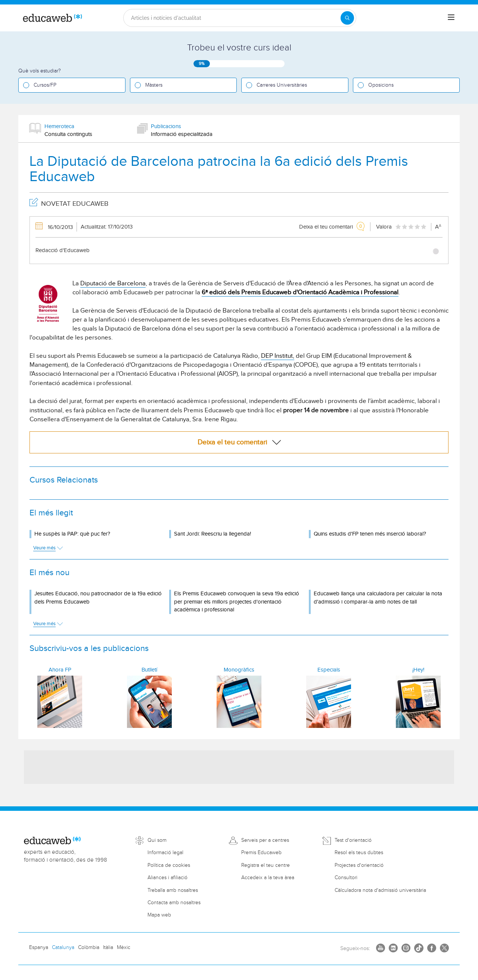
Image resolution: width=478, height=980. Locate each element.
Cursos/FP (45, 85)
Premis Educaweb (261, 853)
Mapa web (159, 915)
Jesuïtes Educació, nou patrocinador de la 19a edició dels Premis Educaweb (98, 598)
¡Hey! (418, 670)
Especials (329, 670)
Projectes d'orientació (359, 865)
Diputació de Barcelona (113, 283)
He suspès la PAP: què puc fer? (72, 534)
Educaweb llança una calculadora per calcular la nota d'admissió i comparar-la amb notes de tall (378, 598)
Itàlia (108, 948)
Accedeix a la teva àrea (268, 878)
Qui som (157, 840)
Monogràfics (239, 670)
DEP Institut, (278, 356)
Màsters (154, 85)
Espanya (39, 948)
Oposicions (381, 85)
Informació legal (165, 853)
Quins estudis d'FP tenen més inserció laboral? (370, 534)
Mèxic (124, 948)
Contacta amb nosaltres (174, 903)
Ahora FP (60, 670)
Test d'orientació (353, 840)
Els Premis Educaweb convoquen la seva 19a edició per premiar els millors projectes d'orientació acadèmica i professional (237, 602)
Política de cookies (169, 865)
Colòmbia (89, 948)
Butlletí (149, 670)
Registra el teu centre (266, 865)
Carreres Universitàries (282, 85)
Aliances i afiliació (167, 878)
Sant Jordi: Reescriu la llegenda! (212, 534)
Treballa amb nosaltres (173, 890)
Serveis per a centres (265, 840)
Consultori (346, 878)
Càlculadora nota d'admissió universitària (380, 890)
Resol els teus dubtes (359, 853)
